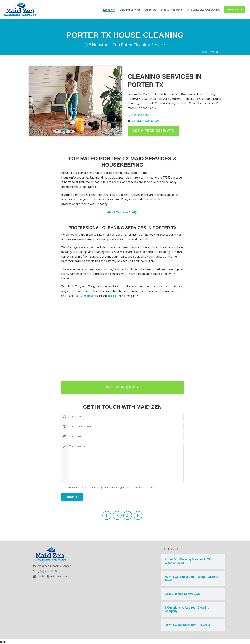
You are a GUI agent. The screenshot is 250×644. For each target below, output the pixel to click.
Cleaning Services (130, 10)
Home (204, 52)
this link (112, 296)
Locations (109, 10)
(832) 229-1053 (83, 296)
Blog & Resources (171, 10)
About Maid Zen (118, 212)
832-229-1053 (141, 115)
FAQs (134, 212)
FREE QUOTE (234, 10)
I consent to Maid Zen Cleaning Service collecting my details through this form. (111, 487)
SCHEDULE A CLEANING (203, 10)
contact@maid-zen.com (147, 121)
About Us (151, 10)
